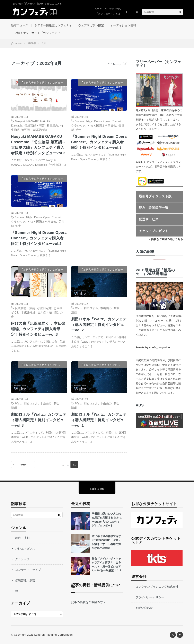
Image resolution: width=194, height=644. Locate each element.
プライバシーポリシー (150, 597)
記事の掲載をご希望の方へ (88, 602)
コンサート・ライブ (28, 570)
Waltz (78, 308)
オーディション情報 (123, 25)
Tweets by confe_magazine (153, 347)
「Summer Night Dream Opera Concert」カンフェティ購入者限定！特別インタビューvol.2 (39, 238)
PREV (23, 465)
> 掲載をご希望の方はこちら (166, 239)
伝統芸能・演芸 (35, 125)
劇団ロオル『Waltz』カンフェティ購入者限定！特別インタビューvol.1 (99, 420)
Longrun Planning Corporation (53, 635)
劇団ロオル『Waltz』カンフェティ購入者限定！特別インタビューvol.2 (99, 325)
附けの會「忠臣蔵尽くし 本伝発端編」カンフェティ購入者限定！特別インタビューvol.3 (38, 329)
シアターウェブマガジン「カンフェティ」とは (108, 11)
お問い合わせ (144, 608)
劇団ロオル (91, 308)
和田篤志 (52, 125)
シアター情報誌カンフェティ (53, 25)
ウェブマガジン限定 (91, 25)
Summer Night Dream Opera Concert (98, 121)
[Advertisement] (99, 215)
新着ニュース (20, 25)
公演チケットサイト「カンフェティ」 (39, 33)
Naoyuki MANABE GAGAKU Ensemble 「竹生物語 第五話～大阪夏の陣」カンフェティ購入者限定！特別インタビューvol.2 (38, 145)
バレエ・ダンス (25, 549)
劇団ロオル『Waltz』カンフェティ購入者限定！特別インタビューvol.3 (39, 420)
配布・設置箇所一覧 (153, 208)
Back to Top (97, 489)
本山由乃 (106, 308)
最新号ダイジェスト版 (155, 196)
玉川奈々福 (45, 312)
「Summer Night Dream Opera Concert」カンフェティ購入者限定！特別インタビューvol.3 (99, 142)
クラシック (78, 125)
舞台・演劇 (22, 538)
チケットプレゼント (153, 231)
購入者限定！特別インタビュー (44, 83)
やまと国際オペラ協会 (102, 125)
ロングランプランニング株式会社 (157, 587)
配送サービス (149, 219)
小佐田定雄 (44, 308)
